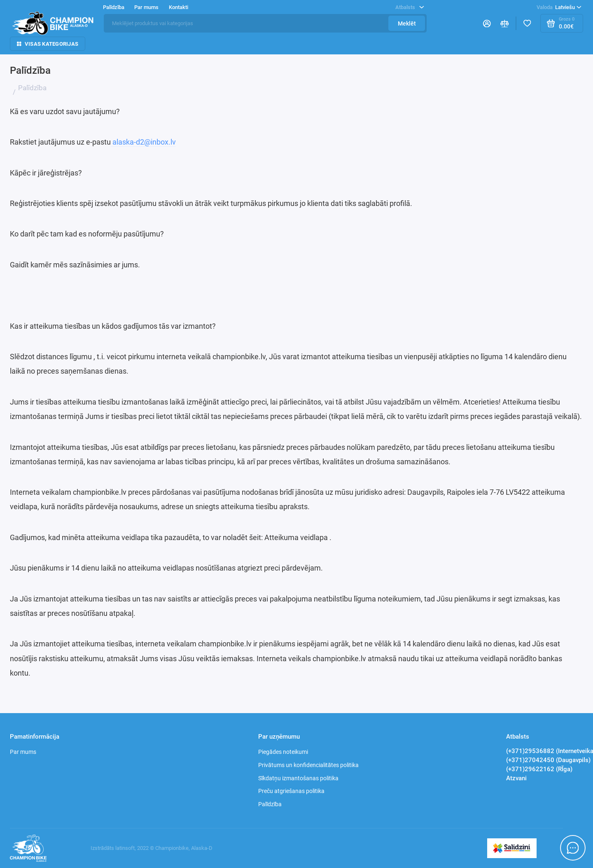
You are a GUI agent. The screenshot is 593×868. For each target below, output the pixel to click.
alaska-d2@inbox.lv (143, 142)
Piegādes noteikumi (283, 752)
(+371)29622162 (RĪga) (539, 769)
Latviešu (559, 7)
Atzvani (516, 778)
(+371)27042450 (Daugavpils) (548, 760)
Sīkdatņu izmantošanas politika (298, 778)
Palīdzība (114, 7)
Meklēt (407, 23)
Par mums (146, 7)
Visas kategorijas (48, 44)
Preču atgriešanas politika (291, 791)
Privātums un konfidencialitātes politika (308, 765)
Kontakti (179, 7)
